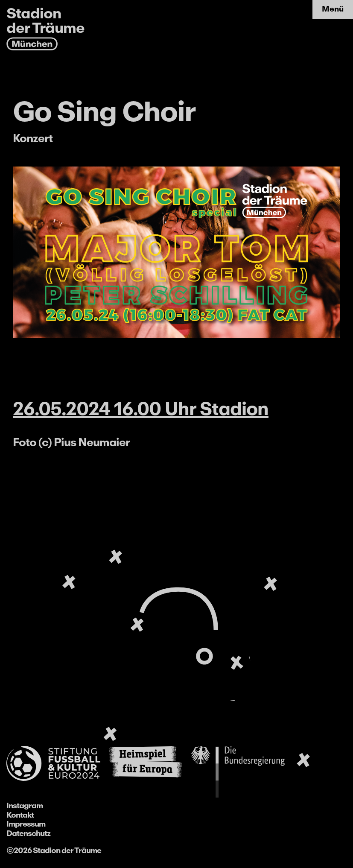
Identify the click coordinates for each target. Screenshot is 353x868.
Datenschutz (28, 833)
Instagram (25, 806)
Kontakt (20, 815)
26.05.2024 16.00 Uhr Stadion (141, 409)
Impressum (26, 824)
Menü (333, 9)
